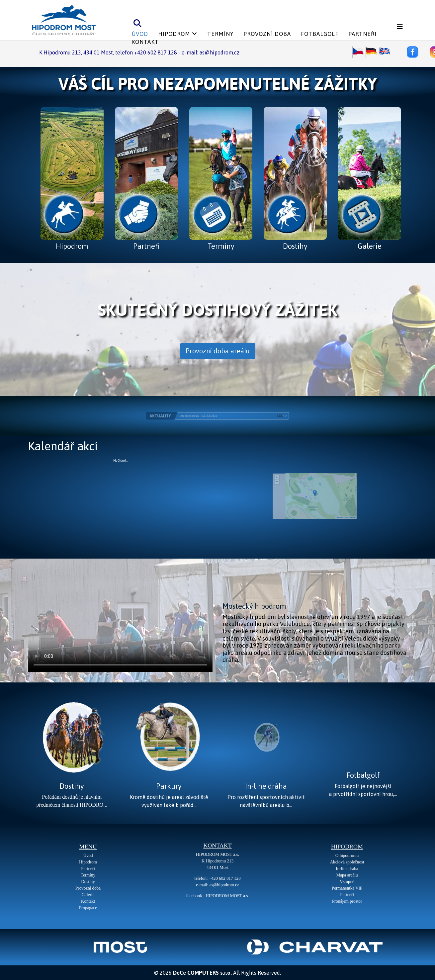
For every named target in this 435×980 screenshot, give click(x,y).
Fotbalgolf (320, 34)
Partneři (362, 34)
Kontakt (145, 42)
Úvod (140, 34)
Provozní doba (267, 34)
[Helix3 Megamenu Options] (400, 27)
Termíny (220, 34)
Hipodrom (174, 34)
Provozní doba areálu (218, 351)
